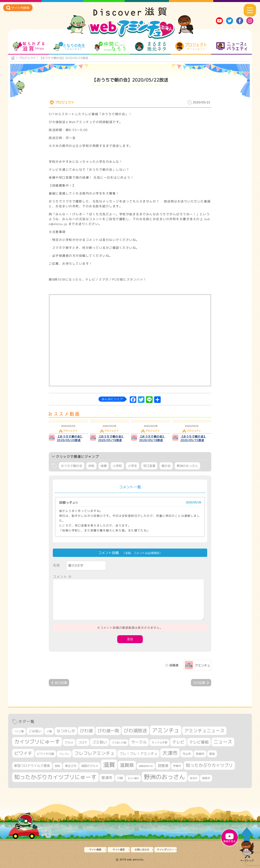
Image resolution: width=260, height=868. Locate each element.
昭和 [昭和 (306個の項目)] (57, 766)
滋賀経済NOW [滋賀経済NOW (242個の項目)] (146, 766)
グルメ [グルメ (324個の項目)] (69, 742)
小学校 (117, 466)
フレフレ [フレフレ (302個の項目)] (64, 754)
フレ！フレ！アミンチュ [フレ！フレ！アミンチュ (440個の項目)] (138, 754)
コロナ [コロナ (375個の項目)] (83, 742)
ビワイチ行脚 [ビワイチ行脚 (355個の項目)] (45, 754)
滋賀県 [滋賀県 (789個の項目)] (127, 765)
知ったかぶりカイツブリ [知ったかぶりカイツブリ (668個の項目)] (209, 765)
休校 (91, 466)
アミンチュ (202, 665)
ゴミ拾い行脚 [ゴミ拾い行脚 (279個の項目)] (119, 743)
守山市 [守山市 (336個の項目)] (187, 754)
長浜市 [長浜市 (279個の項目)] (194, 778)
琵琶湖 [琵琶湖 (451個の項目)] (163, 766)
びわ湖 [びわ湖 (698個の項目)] (86, 731)
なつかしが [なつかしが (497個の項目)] (66, 731)
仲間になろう (110, 46)
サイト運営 (119, 850)
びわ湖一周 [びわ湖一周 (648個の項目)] (108, 731)
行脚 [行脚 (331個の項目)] (120, 778)
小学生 (133, 466)
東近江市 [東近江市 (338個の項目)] (71, 766)
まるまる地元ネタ (150, 46)
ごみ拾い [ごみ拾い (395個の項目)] (35, 731)
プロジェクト (191, 46)
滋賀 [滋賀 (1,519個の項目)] (109, 765)
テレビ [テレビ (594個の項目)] (178, 742)
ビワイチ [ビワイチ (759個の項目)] (23, 753)
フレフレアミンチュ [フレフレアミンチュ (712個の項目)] (94, 753)
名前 (56, 565)
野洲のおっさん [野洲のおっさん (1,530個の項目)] (164, 777)
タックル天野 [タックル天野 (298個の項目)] (159, 742)
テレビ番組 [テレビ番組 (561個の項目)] (199, 742)
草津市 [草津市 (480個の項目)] (107, 778)
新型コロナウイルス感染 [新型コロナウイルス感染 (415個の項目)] (32, 766)
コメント (62, 577)
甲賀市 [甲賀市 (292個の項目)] (177, 766)
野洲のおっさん (187, 466)
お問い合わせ (142, 850)
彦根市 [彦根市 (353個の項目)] (200, 754)
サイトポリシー (165, 850)
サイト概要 (95, 850)
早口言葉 (149, 466)
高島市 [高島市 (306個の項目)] (206, 778)
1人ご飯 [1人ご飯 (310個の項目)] (19, 731)
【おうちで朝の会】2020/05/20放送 (70, 438)
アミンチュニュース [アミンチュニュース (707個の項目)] (204, 731)
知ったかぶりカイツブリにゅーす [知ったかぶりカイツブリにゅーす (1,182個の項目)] (55, 777)
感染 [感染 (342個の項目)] (212, 754)
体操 (104, 466)
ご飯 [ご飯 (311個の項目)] (49, 731)
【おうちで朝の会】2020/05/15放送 (193, 438)
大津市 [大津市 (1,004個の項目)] (170, 753)
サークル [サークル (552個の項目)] (139, 742)
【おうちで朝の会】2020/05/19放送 (111, 438)
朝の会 (166, 466)
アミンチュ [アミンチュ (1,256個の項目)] (166, 730)
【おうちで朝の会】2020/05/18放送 (152, 438)
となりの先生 (69, 46)
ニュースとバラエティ (232, 46)
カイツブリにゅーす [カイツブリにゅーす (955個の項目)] (37, 742)
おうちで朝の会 (72, 466)
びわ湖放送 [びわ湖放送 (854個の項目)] (135, 730)
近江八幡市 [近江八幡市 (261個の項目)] (133, 778)
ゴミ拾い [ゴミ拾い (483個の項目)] (100, 742)
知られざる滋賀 (29, 46)
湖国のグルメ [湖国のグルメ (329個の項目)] (90, 766)
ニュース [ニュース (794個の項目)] (223, 742)
